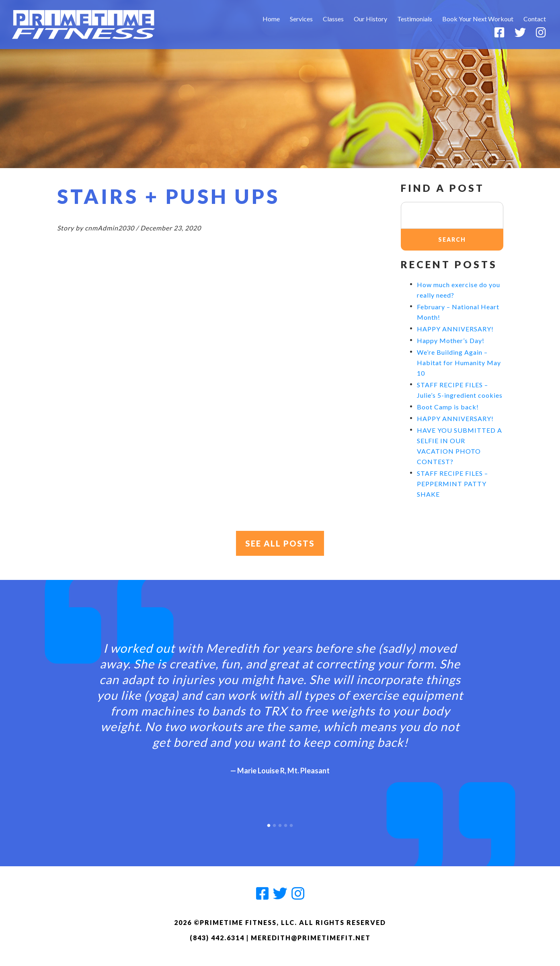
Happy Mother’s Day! (451, 340)
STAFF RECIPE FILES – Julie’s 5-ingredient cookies (460, 390)
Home (271, 19)
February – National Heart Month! (458, 312)
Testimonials (415, 19)
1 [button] (269, 824)
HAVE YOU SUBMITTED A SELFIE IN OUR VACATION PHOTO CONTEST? (459, 446)
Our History (370, 19)
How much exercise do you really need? (458, 290)
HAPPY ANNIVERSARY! (455, 329)
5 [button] (291, 824)
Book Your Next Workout (478, 19)
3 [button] (280, 824)
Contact (535, 19)
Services (301, 19)
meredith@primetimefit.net (311, 938)
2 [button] (275, 824)
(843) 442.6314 (217, 938)
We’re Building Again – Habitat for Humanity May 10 (459, 363)
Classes (333, 19)
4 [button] (286, 824)
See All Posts (280, 543)
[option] (280, 701)
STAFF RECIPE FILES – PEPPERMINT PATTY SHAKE (452, 484)
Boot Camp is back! (448, 407)
